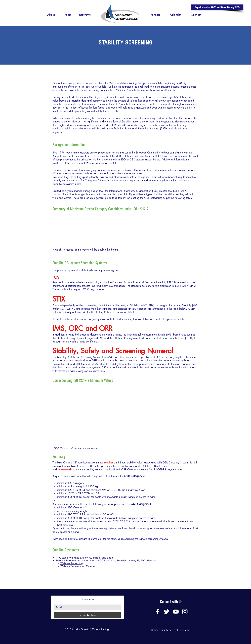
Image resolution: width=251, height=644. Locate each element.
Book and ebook (105, 558)
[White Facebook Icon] (157, 612)
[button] (217, 7)
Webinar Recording (72, 563)
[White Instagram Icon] (185, 612)
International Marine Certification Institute (94, 163)
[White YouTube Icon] (176, 612)
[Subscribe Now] (87, 615)
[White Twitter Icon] (167, 612)
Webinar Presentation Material (78, 566)
